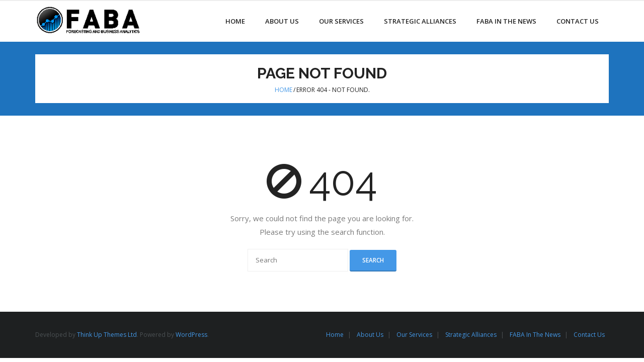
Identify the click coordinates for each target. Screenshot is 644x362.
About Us (370, 335)
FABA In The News (535, 335)
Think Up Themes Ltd (107, 335)
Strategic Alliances (471, 335)
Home (284, 90)
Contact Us (589, 335)
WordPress (191, 335)
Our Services (414, 335)
